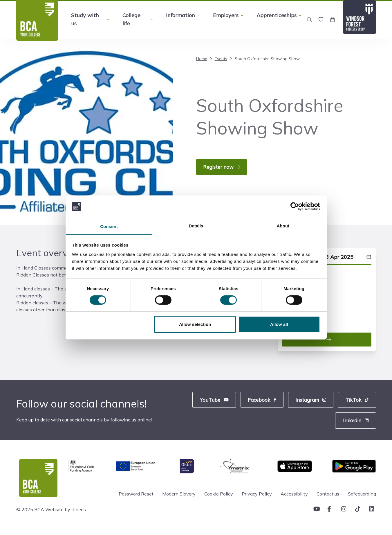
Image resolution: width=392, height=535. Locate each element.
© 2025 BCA (30, 513)
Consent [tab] (109, 226)
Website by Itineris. (66, 513)
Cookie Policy (219, 497)
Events (218, 59)
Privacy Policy (257, 497)
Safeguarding (362, 497)
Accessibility (294, 497)
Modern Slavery (179, 497)
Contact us (328, 497)
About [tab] (283, 226)
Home (202, 59)
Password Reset (136, 497)
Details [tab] (196, 226)
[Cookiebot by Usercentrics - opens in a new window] (295, 206)
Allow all (279, 325)
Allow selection (195, 325)
